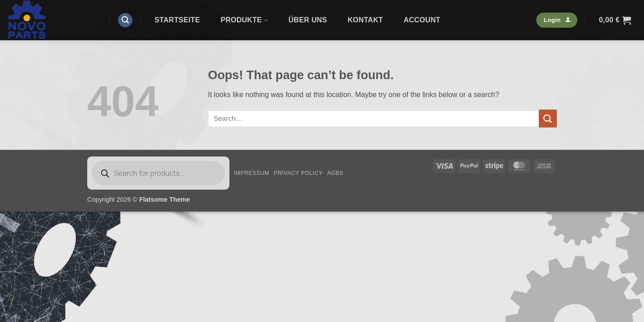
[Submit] (548, 118)
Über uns (308, 20)
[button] (125, 20)
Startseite (178, 20)
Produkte (244, 20)
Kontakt (365, 20)
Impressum (252, 173)
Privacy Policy (298, 173)
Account (422, 20)
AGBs (335, 173)
